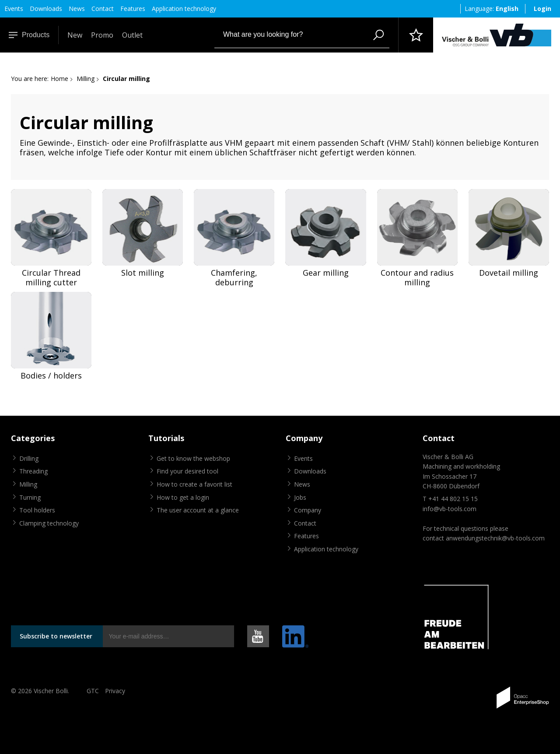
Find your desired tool (187, 471)
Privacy (115, 691)
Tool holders (37, 510)
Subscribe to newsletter (56, 636)
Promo (102, 35)
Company (308, 510)
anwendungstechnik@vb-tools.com (495, 538)
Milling (86, 79)
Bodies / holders (51, 376)
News (77, 9)
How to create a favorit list (194, 484)
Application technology (184, 9)
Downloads (46, 9)
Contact (103, 9)
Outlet (132, 35)
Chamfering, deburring (234, 278)
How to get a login (183, 497)
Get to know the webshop (193, 458)
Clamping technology (49, 523)
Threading (33, 471)
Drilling (29, 458)
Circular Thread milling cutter (51, 278)
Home (59, 79)
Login (542, 9)
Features (133, 9)
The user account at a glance (198, 510)
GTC (93, 691)
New (75, 35)
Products (29, 35)
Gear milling (326, 273)
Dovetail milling (509, 273)
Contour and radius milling (417, 278)
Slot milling (143, 273)
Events (14, 9)
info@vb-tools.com (450, 509)
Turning (30, 497)
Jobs (300, 497)
